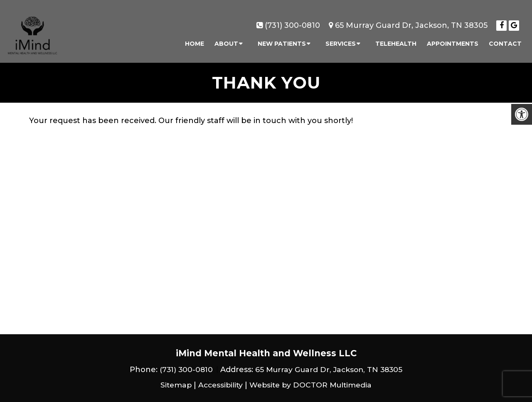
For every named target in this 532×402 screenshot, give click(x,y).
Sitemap (173, 385)
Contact (505, 40)
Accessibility (219, 385)
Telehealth (396, 40)
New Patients (282, 40)
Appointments (453, 40)
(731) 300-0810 (292, 22)
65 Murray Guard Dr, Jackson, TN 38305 (411, 22)
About (226, 40)
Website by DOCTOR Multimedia (312, 385)
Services (341, 40)
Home (195, 40)
